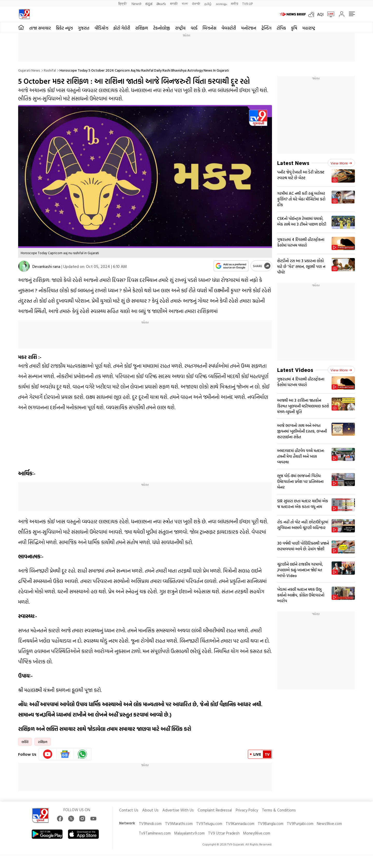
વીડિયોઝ (101, 28)
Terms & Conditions (279, 810)
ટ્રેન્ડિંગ (266, 28)
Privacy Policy (247, 810)
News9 (136, 4)
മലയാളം (221, 4)
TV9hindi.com (150, 824)
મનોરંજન (249, 28)
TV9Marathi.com (179, 824)
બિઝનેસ (209, 28)
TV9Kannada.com (240, 824)
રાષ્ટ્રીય (180, 28)
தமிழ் (208, 4)
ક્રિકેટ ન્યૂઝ (64, 28)
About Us (150, 810)
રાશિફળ (142, 28)
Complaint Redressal (215, 810)
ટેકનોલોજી (162, 28)
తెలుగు (161, 4)
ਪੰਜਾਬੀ (196, 4)
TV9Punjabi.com (300, 824)
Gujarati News (29, 70)
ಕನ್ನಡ (149, 4)
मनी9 (235, 4)
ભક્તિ (25, 742)
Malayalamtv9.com (189, 833)
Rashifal (50, 70)
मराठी (174, 4)
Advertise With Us (178, 810)
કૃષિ (294, 28)
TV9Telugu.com (209, 824)
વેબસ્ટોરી (229, 28)
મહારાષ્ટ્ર (309, 28)
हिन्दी (123, 4)
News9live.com (329, 824)
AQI (320, 14)
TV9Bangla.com (271, 824)
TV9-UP (248, 4)
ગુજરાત (84, 28)
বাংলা (185, 4)
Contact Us (129, 810)
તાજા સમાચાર (40, 28)
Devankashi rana (46, 266)
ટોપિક (281, 28)
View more (341, 163)
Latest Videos (295, 370)
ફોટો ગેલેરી (122, 28)
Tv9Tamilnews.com (155, 833)
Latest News (293, 163)
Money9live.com (257, 833)
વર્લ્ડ (194, 28)
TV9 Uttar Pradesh (224, 833)
